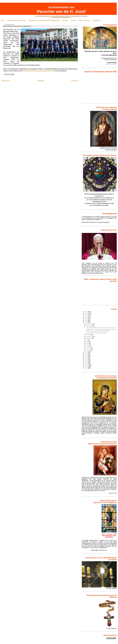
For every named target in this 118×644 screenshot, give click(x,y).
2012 (86, 363)
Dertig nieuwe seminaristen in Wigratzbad (98, 331)
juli (87, 340)
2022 (86, 317)
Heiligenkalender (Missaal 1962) (17, 20)
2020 (86, 321)
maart (88, 347)
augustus (89, 338)
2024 (86, 314)
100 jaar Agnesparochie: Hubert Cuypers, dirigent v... (101, 328)
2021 (86, 319)
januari (88, 350)
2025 (86, 312)
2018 (86, 352)
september (90, 336)
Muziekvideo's (97, 20)
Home (3, 20)
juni (88, 342)
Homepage (40, 81)
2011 (86, 364)
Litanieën (73, 20)
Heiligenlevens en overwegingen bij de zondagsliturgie (44, 20)
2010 (86, 366)
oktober (89, 335)
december (89, 324)
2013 (86, 361)
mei (88, 343)
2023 (86, 315)
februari (89, 349)
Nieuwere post (5, 81)
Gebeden (65, 20)
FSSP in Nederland (84, 20)
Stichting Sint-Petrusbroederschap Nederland (38, 71)
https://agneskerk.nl (111, 64)
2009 (86, 368)
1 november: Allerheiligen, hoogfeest (96, 333)
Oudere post (75, 81)
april (88, 345)
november (89, 326)
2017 (86, 354)
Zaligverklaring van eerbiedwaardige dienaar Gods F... (101, 329)
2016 (86, 356)
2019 (86, 322)
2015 (86, 357)
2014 (86, 359)
